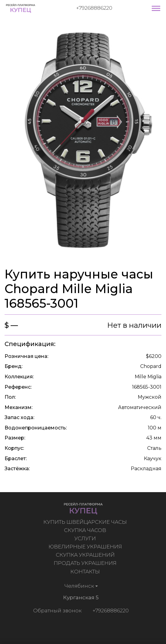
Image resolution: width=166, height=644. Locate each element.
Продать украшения (86, 563)
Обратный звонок (57, 611)
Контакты (86, 572)
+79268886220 (94, 8)
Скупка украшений (86, 555)
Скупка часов (86, 530)
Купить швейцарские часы (86, 522)
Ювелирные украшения (86, 547)
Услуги (86, 538)
